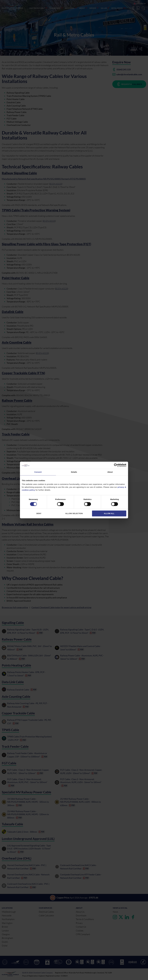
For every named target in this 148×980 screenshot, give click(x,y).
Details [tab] (74, 472)
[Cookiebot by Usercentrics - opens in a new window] (116, 465)
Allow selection (74, 514)
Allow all (109, 514)
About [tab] (110, 472)
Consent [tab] (38, 472)
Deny (39, 514)
